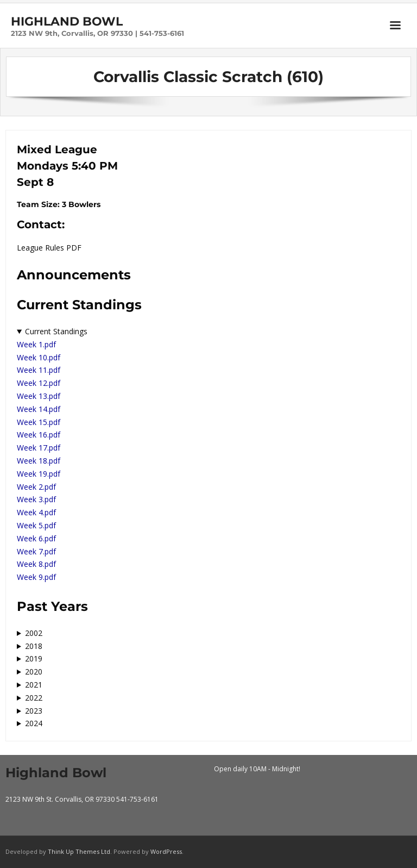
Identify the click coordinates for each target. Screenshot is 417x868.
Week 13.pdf (39, 396)
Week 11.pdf (39, 370)
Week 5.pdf (36, 525)
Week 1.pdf (36, 344)
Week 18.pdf (39, 461)
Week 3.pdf (36, 499)
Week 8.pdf (36, 564)
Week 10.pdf (39, 357)
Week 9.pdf (36, 577)
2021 (34, 685)
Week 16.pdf (39, 435)
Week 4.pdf (36, 512)
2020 (34, 672)
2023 (34, 711)
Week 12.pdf (39, 383)
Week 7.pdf (36, 551)
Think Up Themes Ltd (79, 851)
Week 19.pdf (39, 474)
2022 (34, 698)
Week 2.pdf (36, 487)
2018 (34, 646)
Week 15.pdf (39, 422)
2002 (34, 633)
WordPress (166, 851)
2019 (34, 658)
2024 (34, 723)
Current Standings (56, 331)
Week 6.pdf (36, 538)
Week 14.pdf (39, 409)
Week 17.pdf (39, 448)
